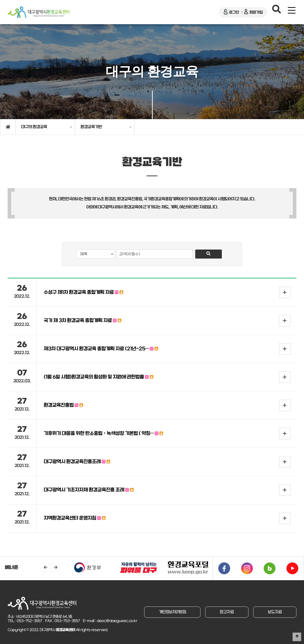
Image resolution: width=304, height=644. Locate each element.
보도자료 (275, 612)
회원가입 (253, 12)
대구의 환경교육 (34, 127)
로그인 (231, 12)
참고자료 (227, 612)
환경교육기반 (91, 127)
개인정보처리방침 (172, 612)
